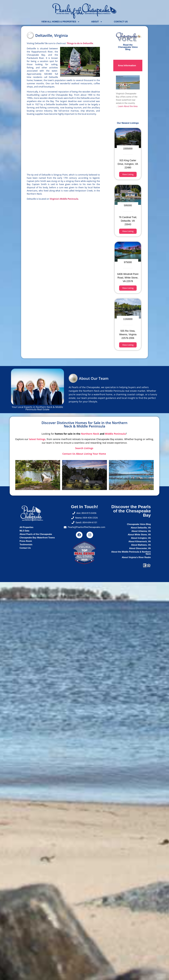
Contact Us (121, 22)
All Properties (26, 527)
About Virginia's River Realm (136, 557)
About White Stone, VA (139, 535)
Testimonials (26, 545)
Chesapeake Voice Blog (139, 524)
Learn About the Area (128, 106)
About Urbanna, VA (141, 531)
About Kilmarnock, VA (140, 541)
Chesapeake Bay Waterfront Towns (37, 538)
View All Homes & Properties (60, 22)
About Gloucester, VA (140, 548)
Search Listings (85, 448)
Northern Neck (90, 434)
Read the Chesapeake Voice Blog (128, 47)
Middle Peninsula (115, 434)
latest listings (37, 439)
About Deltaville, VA (141, 528)
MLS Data (24, 531)
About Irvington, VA (141, 538)
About (97, 22)
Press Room (26, 541)
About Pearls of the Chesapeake (36, 534)
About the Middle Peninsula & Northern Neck (131, 553)
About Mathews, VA (141, 545)
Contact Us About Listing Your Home (84, 454)
